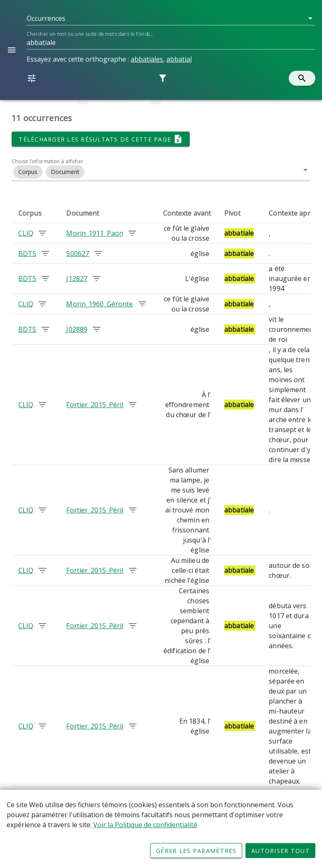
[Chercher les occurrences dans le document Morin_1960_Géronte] (142, 304)
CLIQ (26, 233)
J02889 (77, 329)
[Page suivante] (300, 798)
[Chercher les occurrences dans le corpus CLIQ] (42, 233)
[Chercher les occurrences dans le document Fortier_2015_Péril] (133, 405)
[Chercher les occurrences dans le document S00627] (98, 254)
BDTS (27, 254)
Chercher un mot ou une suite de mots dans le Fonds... (90, 34)
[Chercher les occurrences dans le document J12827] (97, 279)
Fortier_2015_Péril (95, 405)
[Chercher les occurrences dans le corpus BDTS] (45, 254)
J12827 (77, 279)
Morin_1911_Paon (95, 233)
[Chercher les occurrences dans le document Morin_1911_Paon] (132, 233)
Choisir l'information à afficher (47, 161)
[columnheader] (36, 213)
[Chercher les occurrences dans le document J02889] (97, 329)
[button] (171, 18)
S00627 (78, 254)
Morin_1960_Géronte (99, 304)
